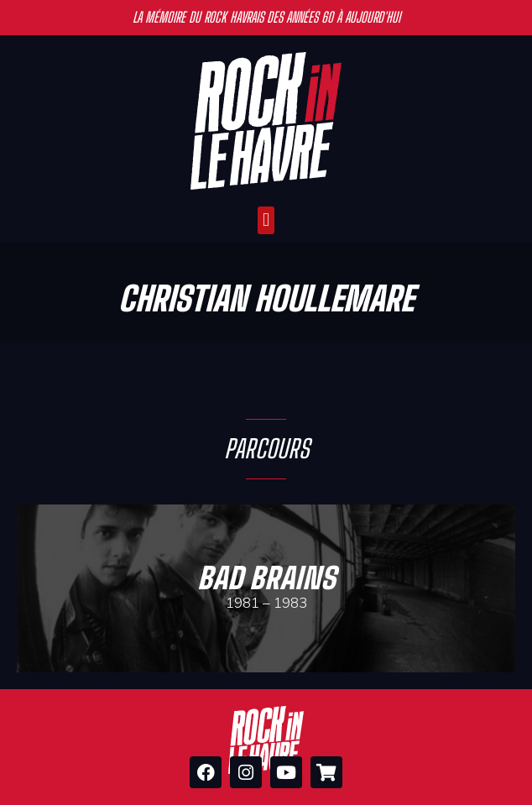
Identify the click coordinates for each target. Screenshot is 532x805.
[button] (266, 220)
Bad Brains (266, 578)
